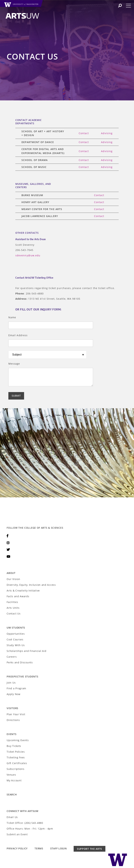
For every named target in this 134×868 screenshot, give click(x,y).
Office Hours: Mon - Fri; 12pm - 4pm (30, 829)
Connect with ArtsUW (22, 811)
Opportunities (16, 634)
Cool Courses (15, 639)
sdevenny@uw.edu (28, 255)
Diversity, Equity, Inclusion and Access (31, 585)
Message (14, 364)
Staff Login (59, 848)
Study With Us (16, 645)
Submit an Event (17, 834)
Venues (11, 775)
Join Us (11, 683)
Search (12, 794)
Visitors (12, 708)
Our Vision (13, 579)
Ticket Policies (16, 752)
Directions (13, 720)
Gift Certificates (17, 763)
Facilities (12, 602)
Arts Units (13, 608)
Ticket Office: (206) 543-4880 (25, 823)
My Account (14, 780)
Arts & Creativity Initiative (23, 591)
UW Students (16, 628)
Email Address (18, 335)
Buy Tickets (14, 746)
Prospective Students (22, 676)
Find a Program (16, 688)
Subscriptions (15, 769)
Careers (12, 657)
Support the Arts (90, 849)
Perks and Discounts (20, 662)
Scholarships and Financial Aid (26, 651)
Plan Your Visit (16, 714)
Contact (84, 133)
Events (12, 734)
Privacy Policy (17, 848)
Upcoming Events (18, 740)
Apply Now (13, 694)
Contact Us (14, 613)
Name (12, 317)
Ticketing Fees (16, 757)
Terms (39, 848)
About (11, 573)
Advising (107, 133)
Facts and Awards (18, 596)
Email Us (12, 817)
